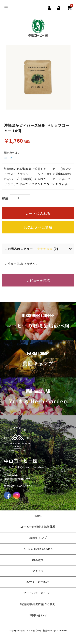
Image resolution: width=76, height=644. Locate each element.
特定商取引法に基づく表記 (38, 604)
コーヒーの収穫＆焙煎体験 (38, 527)
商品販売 (38, 560)
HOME (38, 516)
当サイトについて (38, 582)
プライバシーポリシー (38, 593)
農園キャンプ (38, 538)
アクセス (38, 571)
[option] (38, 77)
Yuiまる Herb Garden (38, 549)
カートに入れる (38, 214)
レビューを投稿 (38, 280)
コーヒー (10, 158)
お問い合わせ (38, 615)
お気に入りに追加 (38, 228)
